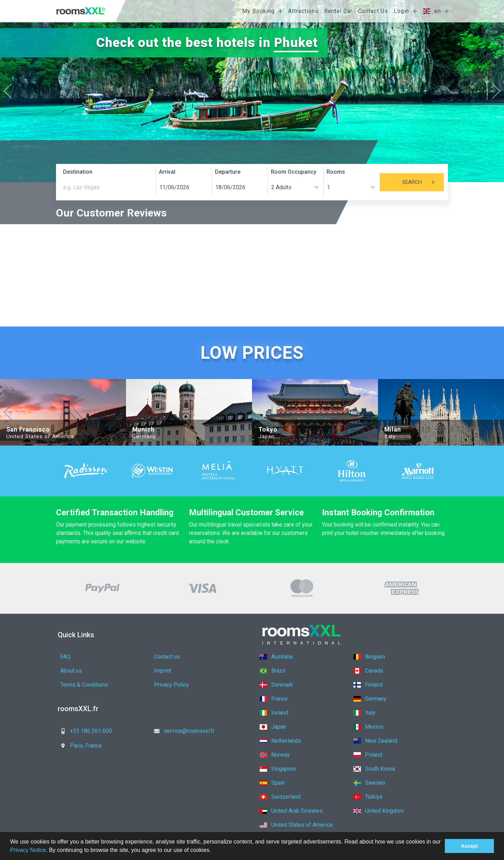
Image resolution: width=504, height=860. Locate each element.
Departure (228, 172)
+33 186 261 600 (84, 731)
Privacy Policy (171, 685)
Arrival (167, 172)
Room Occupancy (294, 172)
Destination (78, 172)
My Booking (258, 11)
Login (401, 11)
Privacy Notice (28, 850)
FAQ (65, 657)
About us (71, 671)
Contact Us (373, 11)
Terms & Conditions (84, 685)
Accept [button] (469, 846)
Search (423, 182)
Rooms (336, 172)
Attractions (303, 11)
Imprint (163, 671)
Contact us (167, 657)
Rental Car (338, 11)
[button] (213, 851)
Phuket (297, 43)
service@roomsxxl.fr (182, 731)
